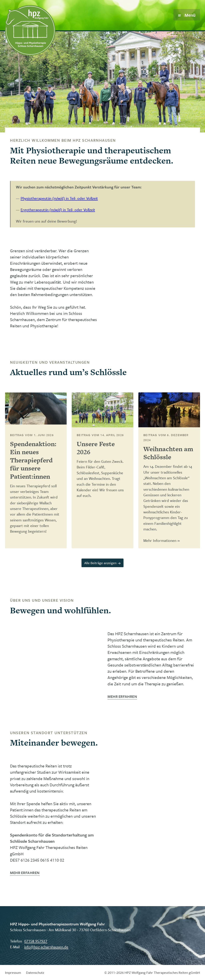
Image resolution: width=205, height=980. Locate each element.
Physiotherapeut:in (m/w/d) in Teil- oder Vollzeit (59, 198)
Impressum (13, 972)
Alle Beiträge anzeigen (103, 563)
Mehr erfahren (122, 696)
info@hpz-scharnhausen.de (46, 947)
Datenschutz (35, 972)
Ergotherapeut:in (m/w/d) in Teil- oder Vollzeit (58, 210)
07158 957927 (36, 941)
